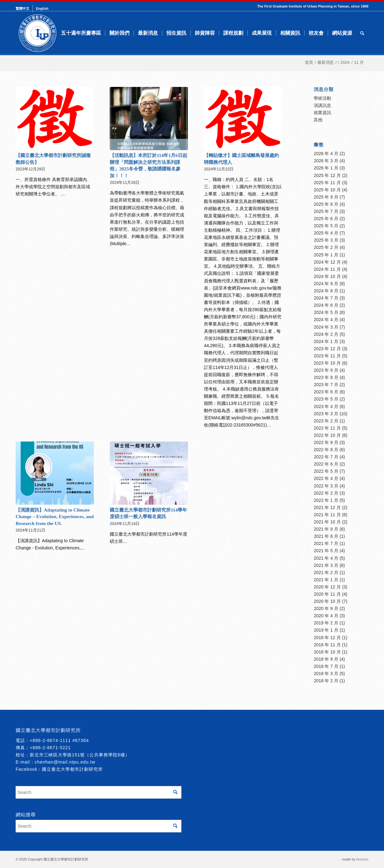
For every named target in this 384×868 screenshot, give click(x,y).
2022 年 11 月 (327, 428)
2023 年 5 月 (326, 399)
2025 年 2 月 (326, 247)
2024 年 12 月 (327, 262)
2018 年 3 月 (326, 674)
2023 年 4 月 (326, 406)
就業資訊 (322, 113)
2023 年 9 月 (326, 370)
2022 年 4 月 (326, 478)
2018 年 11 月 (327, 645)
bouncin (362, 859)
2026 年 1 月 (326, 168)
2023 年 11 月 (327, 356)
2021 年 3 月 (326, 565)
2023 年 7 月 (326, 385)
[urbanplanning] (38, 33)
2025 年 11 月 (327, 183)
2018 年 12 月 (327, 638)
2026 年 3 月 (326, 161)
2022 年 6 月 (326, 464)
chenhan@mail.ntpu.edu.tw (65, 762)
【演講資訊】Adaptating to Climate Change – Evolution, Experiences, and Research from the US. (55, 517)
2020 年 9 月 (326, 608)
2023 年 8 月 (326, 377)
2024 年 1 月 (326, 341)
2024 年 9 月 (326, 284)
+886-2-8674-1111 (50, 740)
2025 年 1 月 (326, 255)
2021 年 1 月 (326, 580)
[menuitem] (24, 8)
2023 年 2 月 (326, 421)
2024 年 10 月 (327, 276)
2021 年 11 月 (327, 515)
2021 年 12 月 (327, 507)
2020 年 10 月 (327, 601)
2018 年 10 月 (327, 652)
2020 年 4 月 (326, 616)
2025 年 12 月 (327, 175)
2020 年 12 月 (327, 587)
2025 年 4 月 (326, 233)
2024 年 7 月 (326, 298)
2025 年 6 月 (326, 219)
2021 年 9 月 (326, 529)
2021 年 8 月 (326, 536)
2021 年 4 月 (326, 558)
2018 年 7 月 (326, 666)
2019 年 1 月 (326, 630)
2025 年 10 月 (327, 190)
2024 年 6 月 (326, 305)
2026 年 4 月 (326, 154)
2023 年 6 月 (326, 392)
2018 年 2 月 (326, 681)
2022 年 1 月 (326, 500)
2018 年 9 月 (326, 659)
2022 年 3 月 (326, 486)
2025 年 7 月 (326, 211)
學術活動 (322, 98)
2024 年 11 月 (327, 269)
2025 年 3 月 (326, 240)
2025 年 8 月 (326, 204)
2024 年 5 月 (326, 312)
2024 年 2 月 (326, 334)
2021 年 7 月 (326, 543)
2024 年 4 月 (326, 320)
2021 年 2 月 (326, 573)
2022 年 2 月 (326, 493)
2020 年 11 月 (327, 594)
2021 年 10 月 (327, 522)
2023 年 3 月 (326, 414)
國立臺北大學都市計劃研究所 (72, 769)
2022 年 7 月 (326, 457)
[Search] (362, 33)
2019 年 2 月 (326, 623)
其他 (318, 120)
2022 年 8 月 (326, 450)
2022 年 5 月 (326, 471)
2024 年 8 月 (326, 291)
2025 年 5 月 (326, 226)
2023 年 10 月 (327, 363)
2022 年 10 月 (327, 435)
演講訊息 (322, 105)
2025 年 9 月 (326, 197)
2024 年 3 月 (326, 327)
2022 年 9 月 (326, 442)
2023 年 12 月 (327, 349)
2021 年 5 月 (326, 551)
